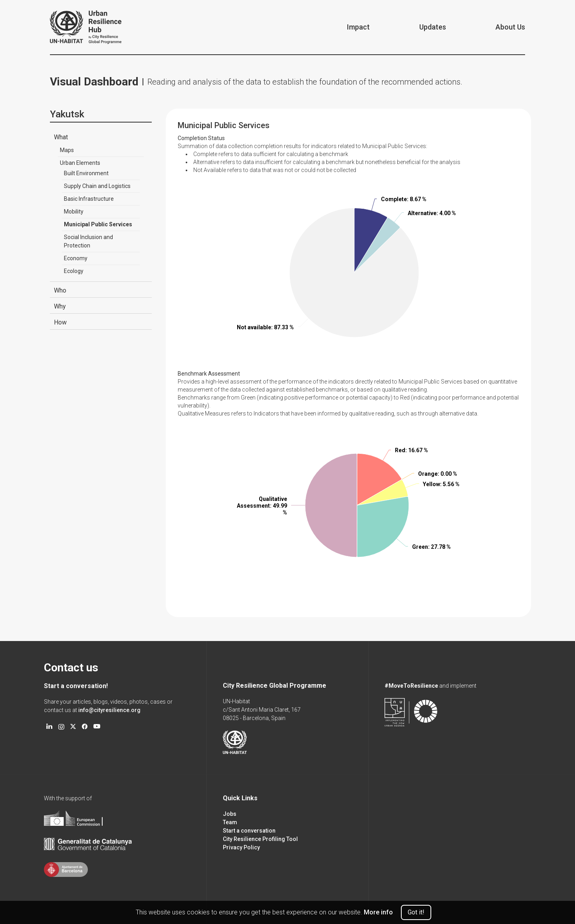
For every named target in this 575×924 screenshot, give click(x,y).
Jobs (230, 814)
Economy (76, 258)
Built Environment (86, 173)
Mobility (74, 212)
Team (230, 822)
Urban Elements (80, 163)
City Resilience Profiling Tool (260, 839)
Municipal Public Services (98, 224)
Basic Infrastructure (89, 199)
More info (378, 912)
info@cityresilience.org (109, 710)
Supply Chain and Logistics (97, 186)
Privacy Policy (241, 847)
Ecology (74, 271)
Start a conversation (249, 831)
